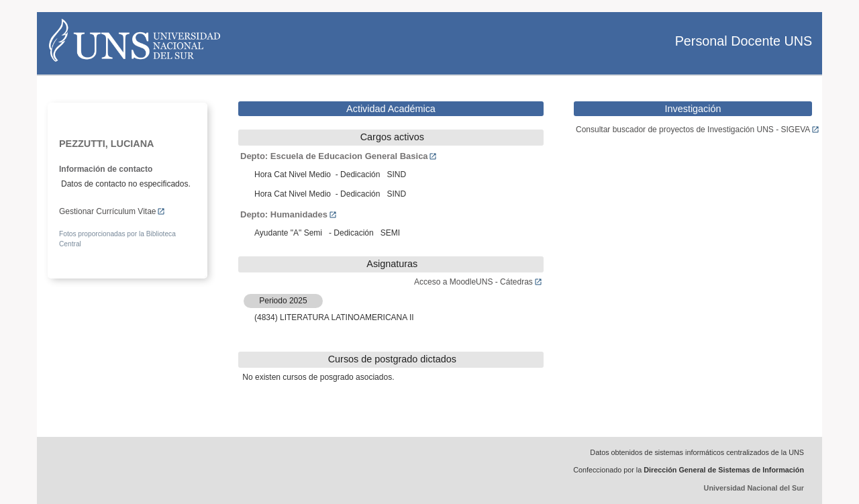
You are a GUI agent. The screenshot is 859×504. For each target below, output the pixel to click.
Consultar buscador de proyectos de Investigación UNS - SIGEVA (698, 130)
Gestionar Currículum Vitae (112, 211)
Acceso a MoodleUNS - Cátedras (478, 282)
